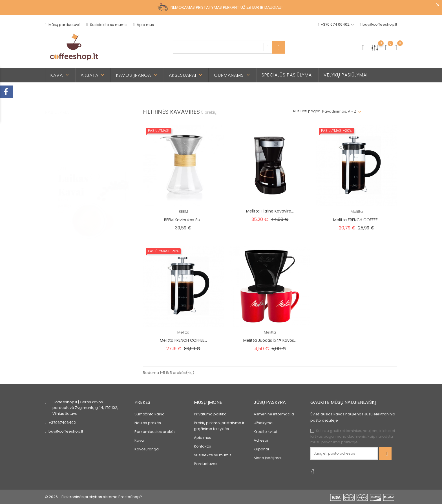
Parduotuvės (206, 464)
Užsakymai (264, 423)
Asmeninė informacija (274, 414)
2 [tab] (125, 181)
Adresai (261, 440)
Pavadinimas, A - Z (339, 111)
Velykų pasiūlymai (346, 75)
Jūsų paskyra (270, 402)
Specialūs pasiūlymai (287, 75)
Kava (60, 75)
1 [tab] (125, 171)
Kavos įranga (137, 75)
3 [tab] (125, 192)
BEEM (183, 212)
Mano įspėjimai (268, 458)
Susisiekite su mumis (107, 25)
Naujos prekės (148, 423)
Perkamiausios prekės (155, 432)
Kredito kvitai (265, 432)
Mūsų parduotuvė (63, 25)
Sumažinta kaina (150, 414)
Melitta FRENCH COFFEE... (357, 220)
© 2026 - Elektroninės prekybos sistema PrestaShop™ (94, 497)
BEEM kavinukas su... (183, 220)
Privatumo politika (210, 414)
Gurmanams (232, 75)
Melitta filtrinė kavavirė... (270, 211)
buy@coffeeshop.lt (378, 25)
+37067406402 (62, 423)
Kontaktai (203, 446)
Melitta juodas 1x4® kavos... (270, 340)
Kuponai (261, 449)
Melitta (357, 212)
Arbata (93, 75)
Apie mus (143, 25)
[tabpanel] (87, 182)
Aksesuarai (186, 75)
